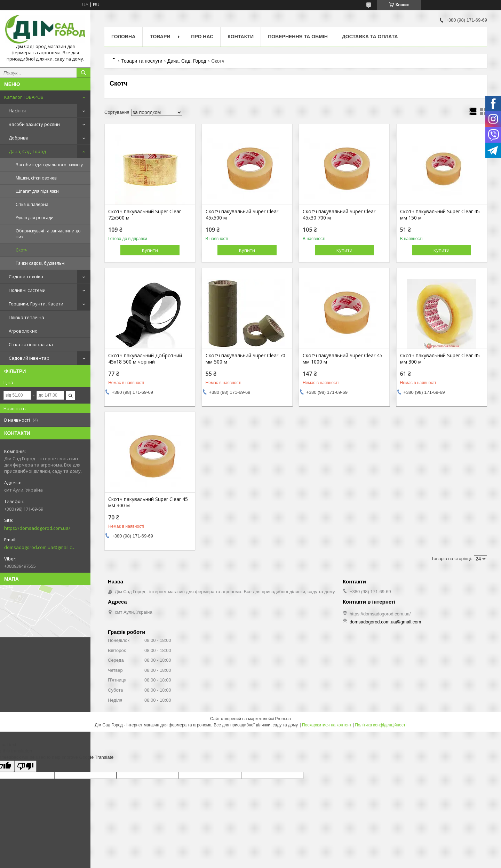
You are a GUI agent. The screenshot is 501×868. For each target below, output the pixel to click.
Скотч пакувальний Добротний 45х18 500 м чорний (145, 359)
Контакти (241, 37)
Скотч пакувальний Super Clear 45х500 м (242, 215)
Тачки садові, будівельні (41, 263)
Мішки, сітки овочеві (37, 178)
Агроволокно (23, 331)
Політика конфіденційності (381, 725)
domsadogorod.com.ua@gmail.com (40, 547)
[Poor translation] (25, 766)
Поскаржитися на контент (327, 725)
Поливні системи (27, 290)
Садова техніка (26, 277)
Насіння (17, 111)
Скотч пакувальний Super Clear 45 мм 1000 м (343, 359)
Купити (150, 250)
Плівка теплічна (26, 317)
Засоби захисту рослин (34, 124)
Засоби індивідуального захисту (49, 165)
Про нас (202, 37)
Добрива (19, 138)
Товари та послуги (142, 61)
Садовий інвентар (29, 358)
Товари (160, 37)
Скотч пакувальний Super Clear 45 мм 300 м (440, 359)
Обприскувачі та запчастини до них (48, 234)
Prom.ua (283, 719)
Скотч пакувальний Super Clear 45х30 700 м (339, 215)
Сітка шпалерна (32, 204)
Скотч (22, 250)
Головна (123, 37)
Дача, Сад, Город (27, 151)
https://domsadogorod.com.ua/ (37, 528)
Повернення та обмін (298, 37)
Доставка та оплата (370, 37)
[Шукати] (83, 73)
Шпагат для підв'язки (37, 191)
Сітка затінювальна (31, 344)
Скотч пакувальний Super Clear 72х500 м (145, 215)
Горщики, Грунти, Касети (36, 304)
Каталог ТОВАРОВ (24, 97)
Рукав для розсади (35, 218)
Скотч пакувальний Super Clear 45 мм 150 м (440, 215)
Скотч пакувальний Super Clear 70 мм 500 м (245, 359)
